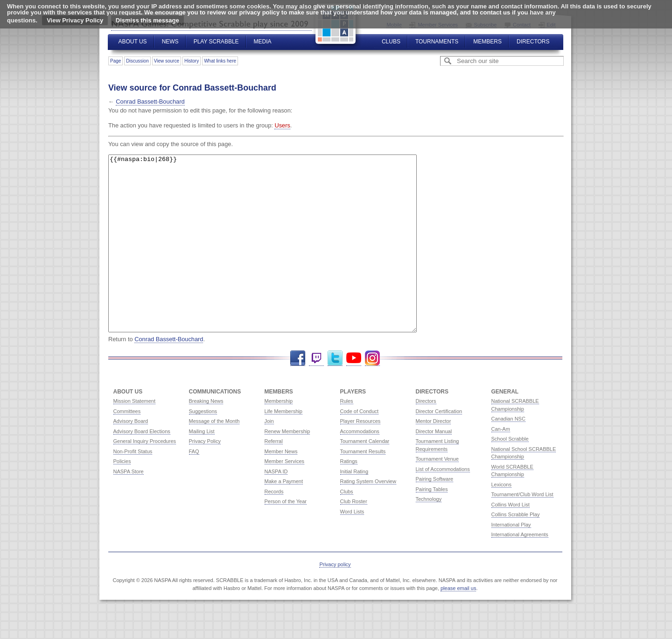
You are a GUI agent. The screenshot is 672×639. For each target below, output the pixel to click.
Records (274, 527)
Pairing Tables (432, 524)
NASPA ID (276, 506)
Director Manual (434, 466)
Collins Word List (511, 540)
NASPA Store (129, 506)
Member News (281, 486)
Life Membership (283, 446)
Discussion (137, 61)
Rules (347, 436)
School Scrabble (510, 474)
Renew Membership (287, 466)
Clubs (391, 42)
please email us (458, 623)
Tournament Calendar (365, 476)
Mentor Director (434, 456)
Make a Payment (284, 516)
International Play (511, 560)
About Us (133, 42)
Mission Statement (134, 436)
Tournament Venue (437, 494)
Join (269, 456)
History (192, 61)
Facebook (298, 393)
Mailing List (202, 466)
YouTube (354, 393)
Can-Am (501, 464)
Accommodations (360, 466)
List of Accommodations (443, 504)
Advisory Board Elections (142, 466)
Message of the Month (214, 456)
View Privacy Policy (75, 20)
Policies (122, 496)
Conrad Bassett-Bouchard (150, 102)
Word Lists (352, 547)
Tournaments (437, 42)
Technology (429, 534)
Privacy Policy (205, 476)
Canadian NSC (508, 454)
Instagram (372, 393)
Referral (274, 476)
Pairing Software (435, 514)
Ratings (349, 496)
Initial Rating (354, 506)
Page (115, 61)
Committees (127, 446)
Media (263, 42)
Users (282, 125)
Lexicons (501, 520)
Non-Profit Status (133, 486)
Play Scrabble (216, 42)
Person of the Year (286, 536)
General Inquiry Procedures (145, 476)
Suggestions (203, 446)
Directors (533, 42)
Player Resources (360, 456)
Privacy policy (335, 599)
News (170, 42)
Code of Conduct (360, 446)
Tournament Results (363, 486)
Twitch (316, 393)
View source (167, 61)
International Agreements (520, 569)
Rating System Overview (368, 516)
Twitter (335, 393)
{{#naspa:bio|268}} (281, 261)
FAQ (194, 486)
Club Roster (354, 536)
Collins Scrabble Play (516, 549)
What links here (220, 61)
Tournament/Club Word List (522, 529)
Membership (279, 436)
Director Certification (439, 446)
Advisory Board (131, 456)
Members (487, 42)
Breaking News (206, 436)
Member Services (285, 496)
